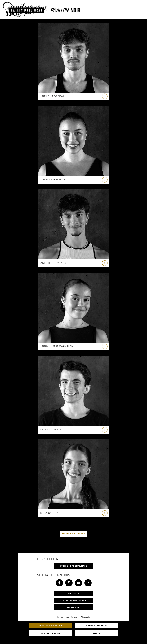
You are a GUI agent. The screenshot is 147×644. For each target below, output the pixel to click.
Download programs (96, 625)
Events (96, 633)
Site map (60, 617)
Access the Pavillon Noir (73, 600)
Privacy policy (86, 617)
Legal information (72, 617)
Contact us (73, 594)
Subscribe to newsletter (74, 566)
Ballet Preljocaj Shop (51, 625)
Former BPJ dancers (72, 534)
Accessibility (73, 607)
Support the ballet (51, 633)
